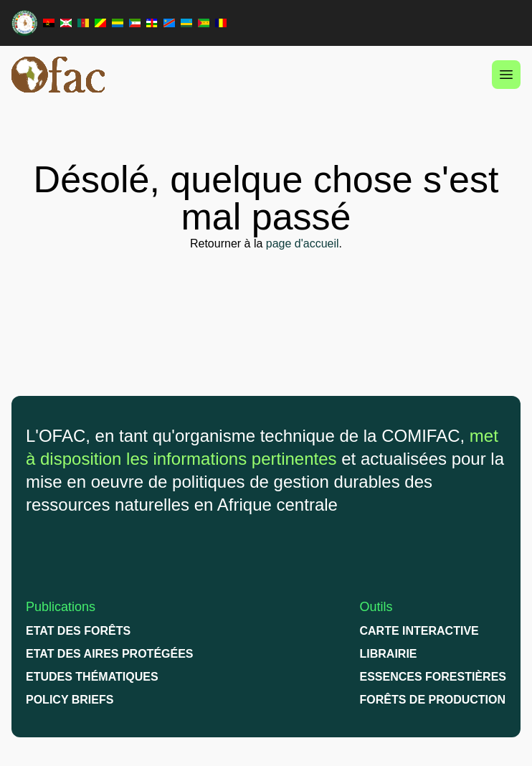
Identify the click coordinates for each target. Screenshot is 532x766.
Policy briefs (70, 700)
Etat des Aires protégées (110, 654)
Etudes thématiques (92, 677)
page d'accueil (303, 243)
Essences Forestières (433, 677)
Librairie (389, 654)
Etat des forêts (78, 631)
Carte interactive (419, 631)
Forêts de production (433, 700)
